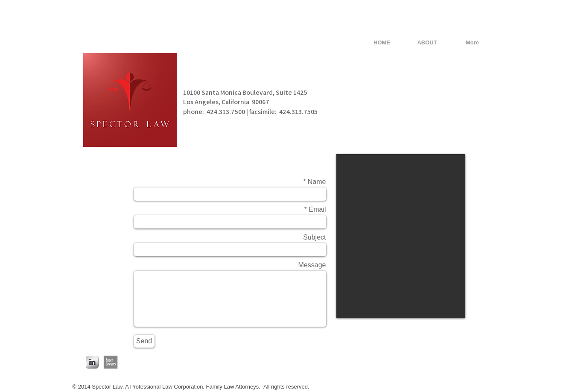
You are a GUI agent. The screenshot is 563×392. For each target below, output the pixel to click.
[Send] (144, 341)
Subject (314, 237)
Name (317, 182)
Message (312, 265)
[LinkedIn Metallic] (92, 362)
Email (317, 210)
